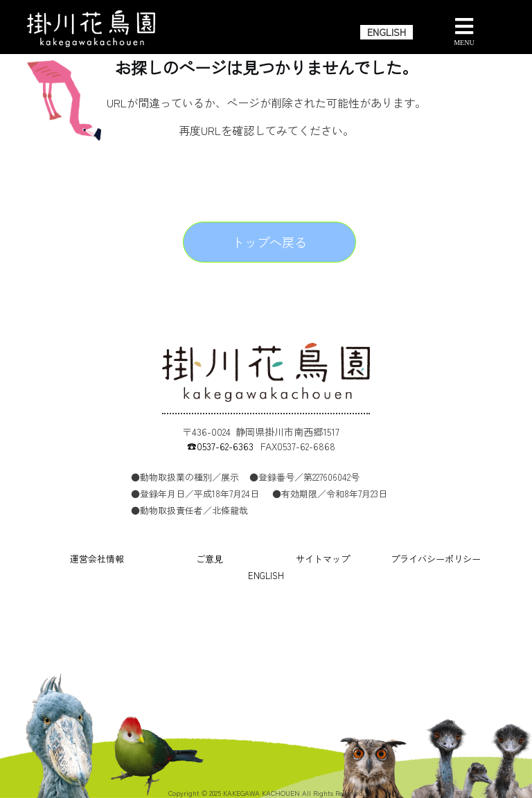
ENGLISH (387, 32)
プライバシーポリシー (436, 559)
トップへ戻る (269, 242)
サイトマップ (323, 559)
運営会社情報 (97, 559)
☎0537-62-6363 (220, 446)
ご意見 (210, 559)
